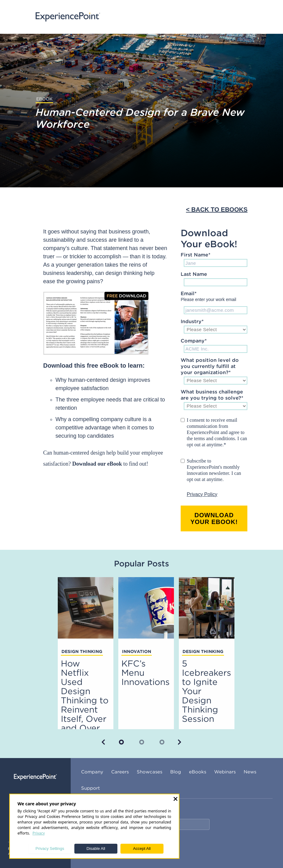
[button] (104, 742)
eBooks (198, 772)
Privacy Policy (202, 494)
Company (92, 772)
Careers (120, 772)
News (250, 772)
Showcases (149, 772)
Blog (176, 772)
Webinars (225, 772)
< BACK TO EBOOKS (217, 209)
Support (90, 788)
